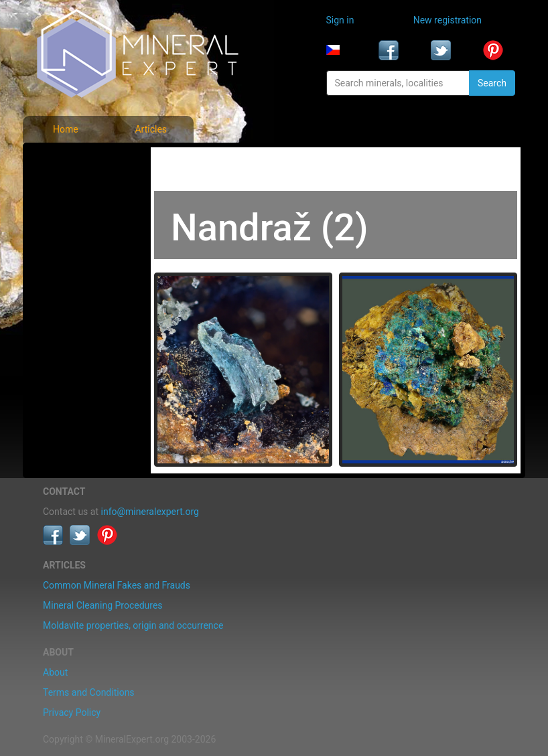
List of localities (79, 249)
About (55, 672)
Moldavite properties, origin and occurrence (133, 625)
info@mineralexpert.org (150, 512)
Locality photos (78, 220)
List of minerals (79, 190)
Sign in (340, 20)
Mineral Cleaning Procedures (103, 605)
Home (66, 129)
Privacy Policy (72, 712)
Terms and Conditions (89, 692)
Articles (151, 129)
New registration (448, 20)
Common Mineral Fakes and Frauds (117, 585)
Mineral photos (78, 161)
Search (492, 83)
